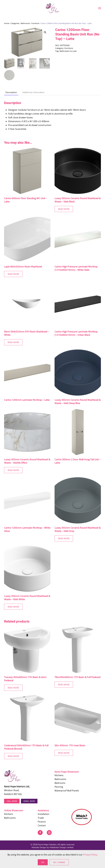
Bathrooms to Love (68, 51)
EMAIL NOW (29, 801)
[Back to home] (52, 8)
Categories (15, 23)
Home (7, 23)
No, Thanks (59, 862)
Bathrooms (25, 23)
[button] (100, 8)
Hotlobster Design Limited (61, 847)
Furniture (35, 23)
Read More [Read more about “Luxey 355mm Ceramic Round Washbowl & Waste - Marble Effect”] (13, 470)
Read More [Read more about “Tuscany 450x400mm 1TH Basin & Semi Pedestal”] (13, 688)
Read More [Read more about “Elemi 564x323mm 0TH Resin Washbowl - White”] (13, 342)
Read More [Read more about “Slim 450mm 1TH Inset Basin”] (64, 753)
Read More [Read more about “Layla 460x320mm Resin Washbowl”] (13, 274)
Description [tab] (11, 92)
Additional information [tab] (33, 92)
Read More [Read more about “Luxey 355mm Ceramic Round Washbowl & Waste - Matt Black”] (64, 209)
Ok (43, 862)
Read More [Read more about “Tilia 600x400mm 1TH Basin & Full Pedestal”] (64, 685)
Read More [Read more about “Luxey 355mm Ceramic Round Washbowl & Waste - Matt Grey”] (64, 538)
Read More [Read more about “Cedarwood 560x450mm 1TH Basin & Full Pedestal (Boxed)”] (13, 756)
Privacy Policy (90, 855)
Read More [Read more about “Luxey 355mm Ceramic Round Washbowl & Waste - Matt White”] (13, 607)
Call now (12, 801)
